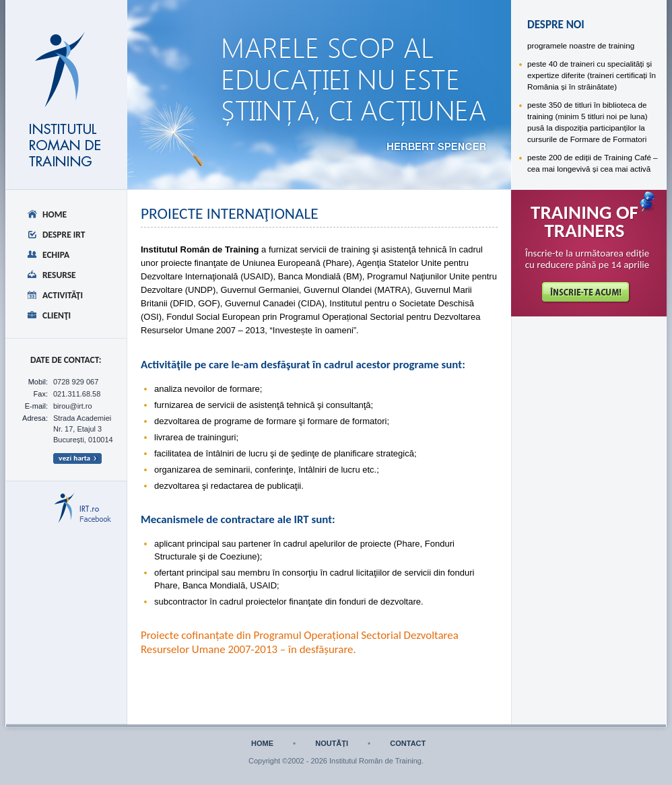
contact (408, 744)
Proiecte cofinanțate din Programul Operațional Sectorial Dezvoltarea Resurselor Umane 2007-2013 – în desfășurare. (300, 642)
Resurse (59, 275)
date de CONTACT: (66, 360)
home (262, 744)
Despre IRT (64, 235)
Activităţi (63, 295)
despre (201, 44)
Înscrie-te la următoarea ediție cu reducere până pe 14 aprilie (587, 259)
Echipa (56, 255)
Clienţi (57, 315)
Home (55, 214)
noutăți (332, 744)
